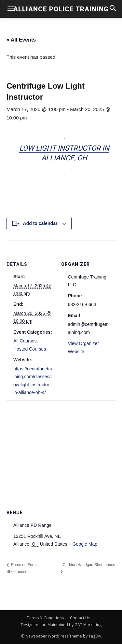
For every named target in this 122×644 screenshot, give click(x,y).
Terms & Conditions (45, 618)
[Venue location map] (61, 447)
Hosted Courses (30, 349)
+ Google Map (83, 544)
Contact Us (80, 618)
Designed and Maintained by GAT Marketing (61, 625)
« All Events (21, 40)
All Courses (25, 341)
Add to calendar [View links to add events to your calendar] (40, 223)
